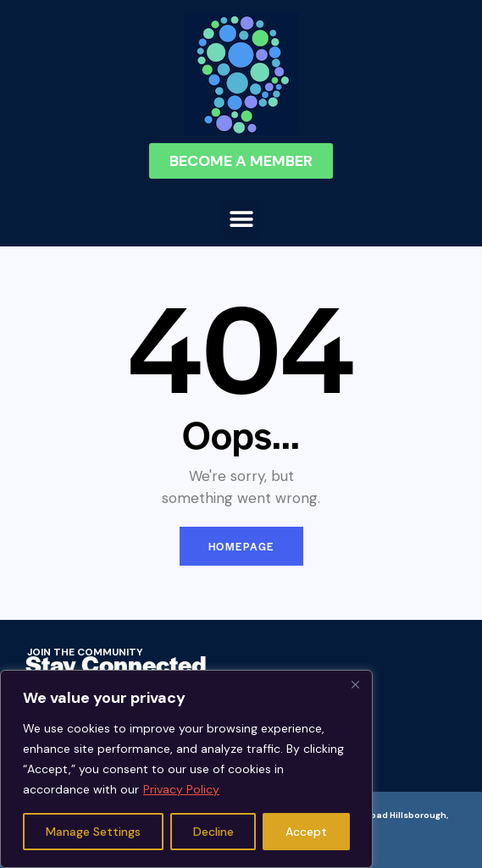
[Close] (355, 684)
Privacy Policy (181, 789)
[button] (241, 219)
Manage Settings (93, 832)
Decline (213, 832)
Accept (306, 832)
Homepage (241, 546)
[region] (186, 769)
